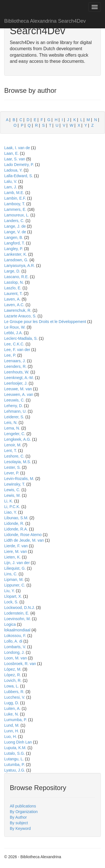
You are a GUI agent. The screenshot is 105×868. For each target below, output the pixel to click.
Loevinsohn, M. (17, 619)
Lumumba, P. (16, 720)
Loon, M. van (16, 658)
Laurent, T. (13, 294)
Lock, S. (11, 602)
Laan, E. (11, 153)
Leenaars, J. (15, 361)
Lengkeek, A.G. (18, 439)
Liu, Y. (10, 591)
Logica (10, 624)
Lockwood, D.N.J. (20, 608)
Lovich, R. (13, 680)
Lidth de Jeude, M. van (24, 540)
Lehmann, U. (15, 411)
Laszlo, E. (13, 288)
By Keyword (20, 828)
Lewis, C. (12, 490)
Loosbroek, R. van (20, 664)
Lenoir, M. (13, 445)
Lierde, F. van (16, 546)
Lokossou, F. (15, 636)
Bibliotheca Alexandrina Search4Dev (45, 21)
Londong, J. (14, 652)
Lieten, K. (12, 557)
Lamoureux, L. (17, 215)
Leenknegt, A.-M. (19, 378)
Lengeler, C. (15, 434)
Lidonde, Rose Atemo (23, 535)
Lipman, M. (14, 580)
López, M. (13, 669)
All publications (23, 806)
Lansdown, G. (16, 260)
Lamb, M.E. (14, 193)
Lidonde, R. (14, 523)
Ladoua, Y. (13, 170)
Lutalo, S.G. (15, 753)
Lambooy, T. (15, 204)
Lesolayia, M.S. (18, 462)
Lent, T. (11, 451)
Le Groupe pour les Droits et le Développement (45, 322)
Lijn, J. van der (17, 563)
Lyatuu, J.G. (15, 770)
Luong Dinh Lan (18, 742)
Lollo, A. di (13, 641)
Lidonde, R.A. (16, 529)
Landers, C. (14, 221)
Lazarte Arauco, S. (20, 316)
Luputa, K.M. (15, 748)
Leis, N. (11, 423)
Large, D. (12, 271)
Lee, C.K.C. (14, 344)
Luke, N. (11, 714)
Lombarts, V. (15, 647)
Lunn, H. (12, 731)
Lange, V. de (15, 232)
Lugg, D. (12, 703)
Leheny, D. (14, 406)
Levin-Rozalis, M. (19, 479)
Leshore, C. (14, 456)
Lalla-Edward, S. (19, 176)
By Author (18, 817)
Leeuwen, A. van (19, 394)
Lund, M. (12, 725)
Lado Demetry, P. (19, 165)
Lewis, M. (12, 495)
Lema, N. (12, 428)
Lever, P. (12, 473)
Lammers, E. (15, 209)
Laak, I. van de (17, 148)
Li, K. (9, 501)
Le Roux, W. (15, 327)
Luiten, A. (12, 708)
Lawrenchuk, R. (18, 310)
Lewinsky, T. (15, 484)
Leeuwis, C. (14, 400)
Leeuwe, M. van (18, 389)
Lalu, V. (11, 181)
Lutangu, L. (14, 759)
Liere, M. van (16, 551)
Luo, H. (11, 737)
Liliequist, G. (15, 568)
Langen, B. (14, 237)
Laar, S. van (15, 159)
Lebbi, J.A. (13, 333)
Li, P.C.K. (12, 507)
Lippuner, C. (15, 585)
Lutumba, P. (15, 765)
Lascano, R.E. (17, 277)
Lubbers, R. (14, 692)
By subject (19, 823)
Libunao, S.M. (16, 518)
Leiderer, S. (14, 417)
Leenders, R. (15, 366)
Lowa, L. (12, 686)
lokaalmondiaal (17, 630)
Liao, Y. (11, 512)
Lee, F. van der (17, 350)
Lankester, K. (16, 254)
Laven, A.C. (14, 305)
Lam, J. (11, 187)
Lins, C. (11, 574)
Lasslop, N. (14, 282)
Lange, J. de (15, 226)
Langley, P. (14, 249)
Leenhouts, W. (17, 372)
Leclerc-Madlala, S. (21, 338)
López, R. (13, 675)
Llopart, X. (13, 596)
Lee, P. (10, 355)
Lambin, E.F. (15, 198)
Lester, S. (12, 467)
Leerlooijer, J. (16, 383)
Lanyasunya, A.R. (20, 266)
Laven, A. (12, 299)
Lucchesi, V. (15, 697)
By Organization (24, 812)
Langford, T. (15, 243)
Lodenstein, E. (17, 613)
